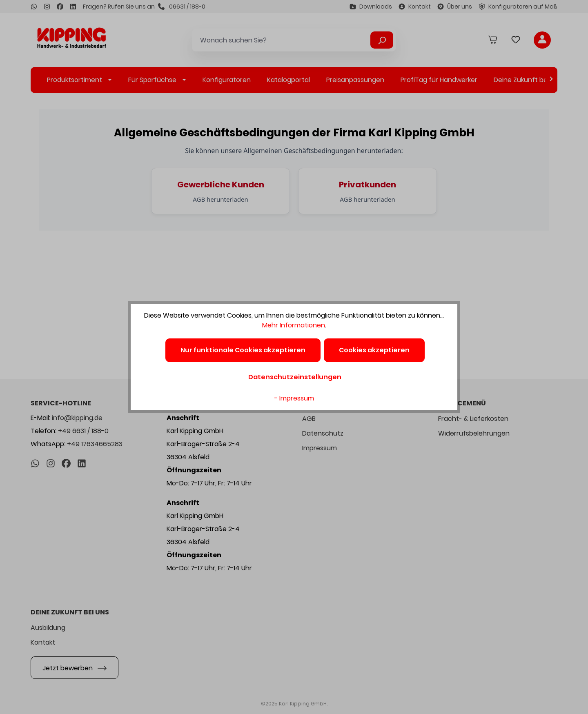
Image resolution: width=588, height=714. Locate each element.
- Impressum (294, 398)
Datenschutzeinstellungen (295, 377)
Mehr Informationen (294, 325)
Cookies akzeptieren (374, 350)
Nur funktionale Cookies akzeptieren (243, 350)
